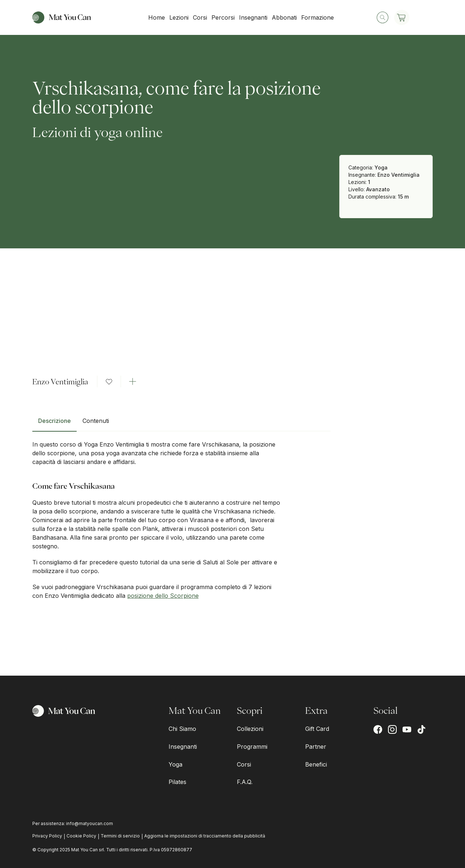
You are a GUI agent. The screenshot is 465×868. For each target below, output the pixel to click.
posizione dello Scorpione (163, 596)
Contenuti (96, 421)
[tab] (54, 424)
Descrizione (54, 421)
